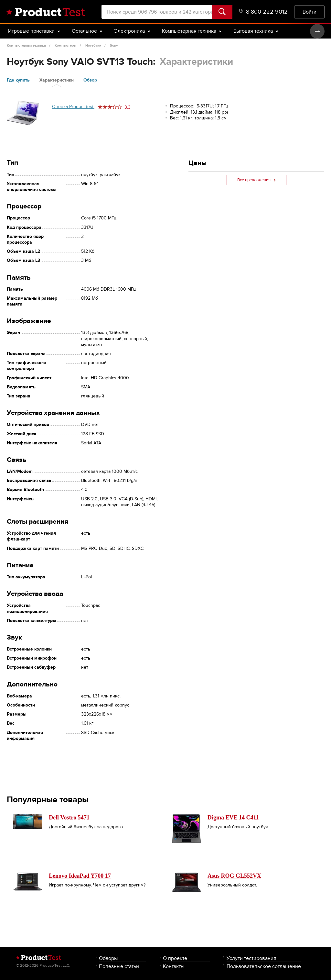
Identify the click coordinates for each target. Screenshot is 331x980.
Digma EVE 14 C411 (233, 818)
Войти (310, 12)
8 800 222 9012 (263, 12)
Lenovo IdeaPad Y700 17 (80, 876)
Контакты (174, 966)
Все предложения (256, 180)
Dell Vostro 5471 (69, 818)
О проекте (175, 958)
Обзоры (108, 958)
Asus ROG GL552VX (234, 876)
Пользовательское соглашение (264, 966)
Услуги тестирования (251, 958)
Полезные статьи (119, 966)
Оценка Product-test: (73, 107)
